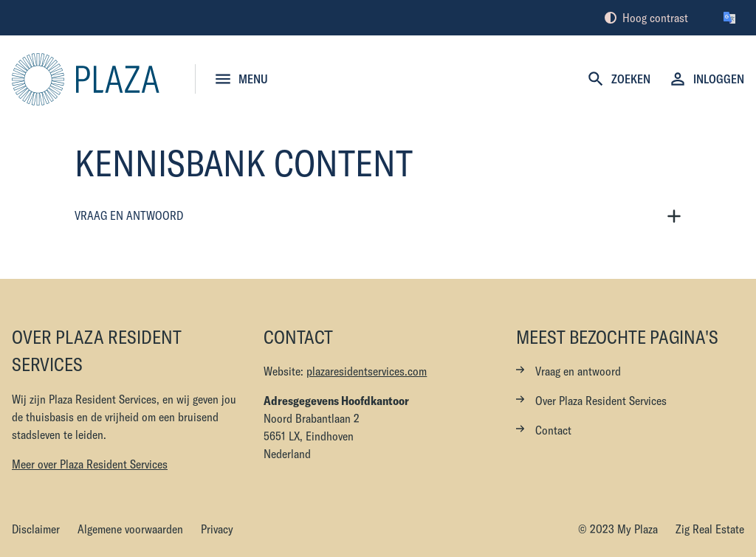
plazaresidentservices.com (367, 371)
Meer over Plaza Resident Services (90, 464)
